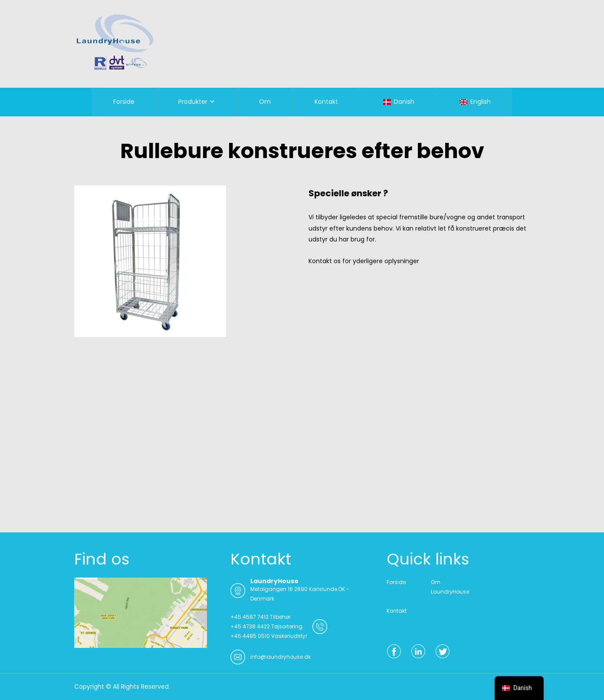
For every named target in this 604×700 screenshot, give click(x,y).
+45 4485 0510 (250, 636)
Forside (124, 102)
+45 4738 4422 (250, 626)
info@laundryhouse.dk (281, 657)
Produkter (193, 102)
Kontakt (326, 102)
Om (265, 102)
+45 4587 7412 (249, 617)
